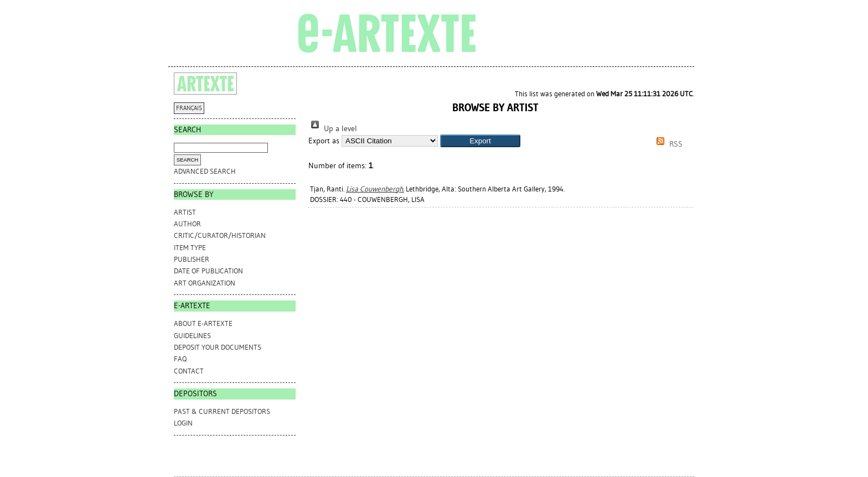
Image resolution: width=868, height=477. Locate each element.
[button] (480, 141)
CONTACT (189, 371)
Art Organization (205, 283)
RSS (668, 144)
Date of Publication (208, 271)
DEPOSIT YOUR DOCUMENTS (218, 347)
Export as (324, 141)
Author (187, 224)
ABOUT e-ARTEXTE (203, 323)
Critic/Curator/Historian (220, 235)
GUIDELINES (192, 336)
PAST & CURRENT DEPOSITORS (222, 411)
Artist (185, 212)
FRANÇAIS (189, 108)
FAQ (180, 359)
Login (183, 423)
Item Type (190, 248)
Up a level (333, 129)
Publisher (192, 259)
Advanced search (205, 171)
